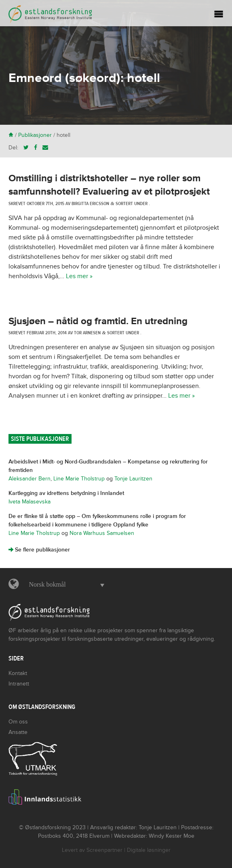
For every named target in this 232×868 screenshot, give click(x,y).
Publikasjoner (35, 135)
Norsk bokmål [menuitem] (47, 584)
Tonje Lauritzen (133, 479)
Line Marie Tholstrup (79, 479)
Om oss (18, 722)
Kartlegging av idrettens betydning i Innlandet (66, 493)
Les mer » (79, 276)
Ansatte (18, 732)
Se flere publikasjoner (39, 550)
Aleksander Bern (30, 479)
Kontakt (18, 673)
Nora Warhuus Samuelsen (102, 533)
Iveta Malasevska (30, 502)
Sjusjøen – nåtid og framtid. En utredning (98, 321)
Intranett (19, 684)
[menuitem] (64, 585)
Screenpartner (104, 850)
